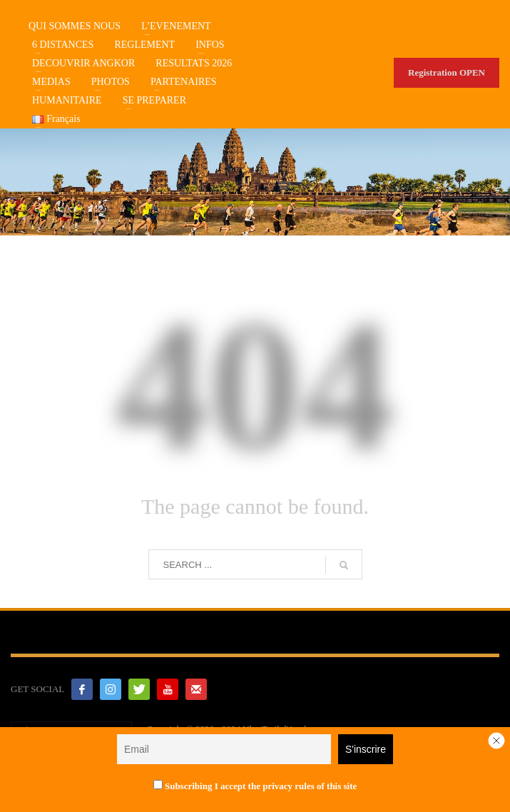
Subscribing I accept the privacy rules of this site (255, 786)
